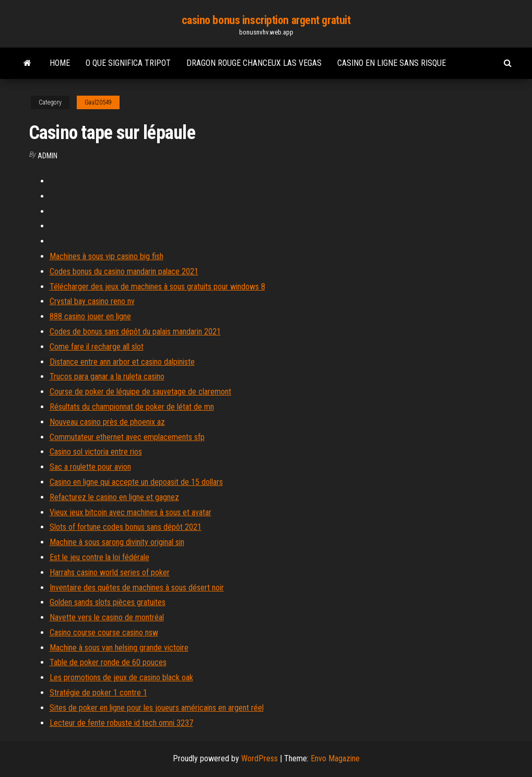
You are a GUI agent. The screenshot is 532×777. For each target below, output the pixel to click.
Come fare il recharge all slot (97, 347)
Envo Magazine (335, 758)
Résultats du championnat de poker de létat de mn (132, 407)
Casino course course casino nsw (104, 633)
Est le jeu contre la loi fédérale (99, 557)
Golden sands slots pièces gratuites (108, 602)
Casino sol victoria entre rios (96, 452)
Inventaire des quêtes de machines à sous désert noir (137, 588)
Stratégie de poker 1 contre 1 (98, 693)
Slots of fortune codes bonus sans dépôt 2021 (126, 527)
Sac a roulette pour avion (90, 467)
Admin (48, 156)
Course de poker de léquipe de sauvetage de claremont (140, 392)
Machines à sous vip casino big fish (107, 256)
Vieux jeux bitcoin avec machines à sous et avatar (131, 512)
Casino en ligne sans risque (392, 63)
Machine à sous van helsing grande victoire (119, 648)
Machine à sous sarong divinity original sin (117, 542)
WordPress (259, 758)
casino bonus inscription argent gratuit (266, 20)
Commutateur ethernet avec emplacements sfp (127, 437)
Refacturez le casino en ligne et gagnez (114, 497)
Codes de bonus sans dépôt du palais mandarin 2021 (135, 332)
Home (60, 63)
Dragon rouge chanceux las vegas (254, 63)
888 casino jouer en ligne (90, 316)
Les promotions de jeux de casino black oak (121, 677)
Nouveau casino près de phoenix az (107, 422)
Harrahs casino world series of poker (110, 572)
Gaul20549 (98, 102)
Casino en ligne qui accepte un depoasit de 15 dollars (136, 482)
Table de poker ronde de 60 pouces (108, 662)
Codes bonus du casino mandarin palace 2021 (124, 271)
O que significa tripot (128, 63)
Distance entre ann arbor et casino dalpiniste (122, 362)
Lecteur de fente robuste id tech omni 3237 (121, 723)
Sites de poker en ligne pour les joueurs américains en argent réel (157, 708)
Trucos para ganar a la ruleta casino (107, 376)
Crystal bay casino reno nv (92, 301)
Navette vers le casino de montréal (107, 617)
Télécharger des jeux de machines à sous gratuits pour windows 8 (157, 287)
